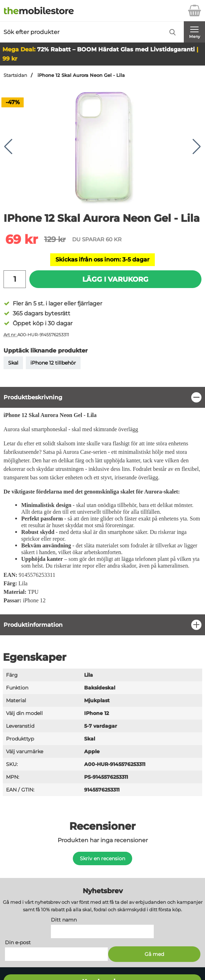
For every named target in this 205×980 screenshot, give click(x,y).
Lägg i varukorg (115, 279)
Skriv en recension (102, 858)
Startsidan (15, 75)
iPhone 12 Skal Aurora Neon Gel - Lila (80, 75)
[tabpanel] (102, 500)
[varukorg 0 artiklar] (194, 11)
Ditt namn (64, 920)
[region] (102, 397)
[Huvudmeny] (194, 32)
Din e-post (18, 943)
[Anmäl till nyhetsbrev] (154, 954)
